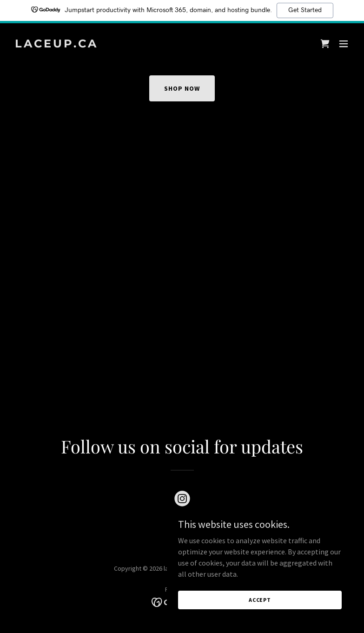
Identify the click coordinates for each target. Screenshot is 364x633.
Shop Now (182, 88)
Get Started (305, 10)
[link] (56, 45)
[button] (344, 44)
